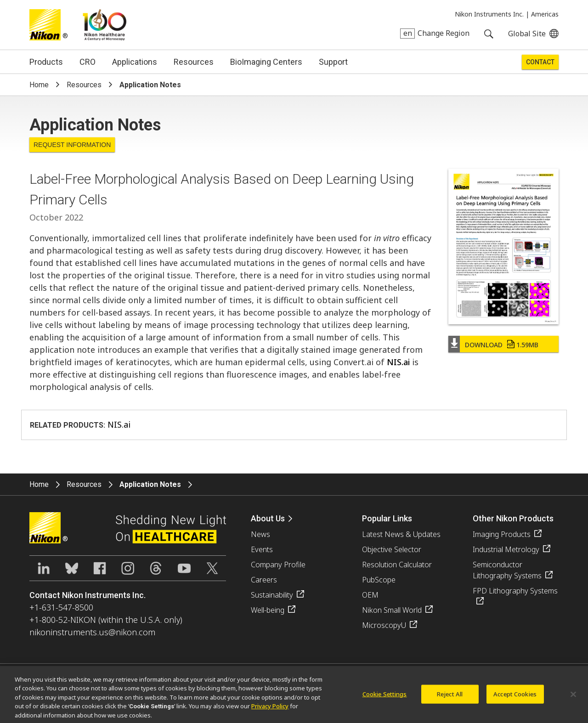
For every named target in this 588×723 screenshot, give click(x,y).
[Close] (573, 697)
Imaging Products (502, 534)
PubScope (379, 580)
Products (46, 62)
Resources (194, 62)
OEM (370, 595)
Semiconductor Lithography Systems (507, 570)
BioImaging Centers (266, 62)
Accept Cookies (515, 696)
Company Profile (278, 565)
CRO (88, 62)
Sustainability (272, 595)
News (260, 534)
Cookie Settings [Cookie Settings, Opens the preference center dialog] (385, 696)
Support (333, 62)
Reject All (450, 696)
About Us (268, 518)
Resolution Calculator (397, 565)
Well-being (268, 610)
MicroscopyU (384, 625)
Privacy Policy (270, 709)
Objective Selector (392, 549)
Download (502, 345)
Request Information (72, 145)
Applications (135, 62)
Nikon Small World (392, 610)
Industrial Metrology (506, 549)
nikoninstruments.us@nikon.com (92, 632)
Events (262, 549)
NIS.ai (398, 362)
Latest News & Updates (401, 534)
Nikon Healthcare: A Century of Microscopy (105, 25)
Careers (264, 580)
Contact (540, 62)
